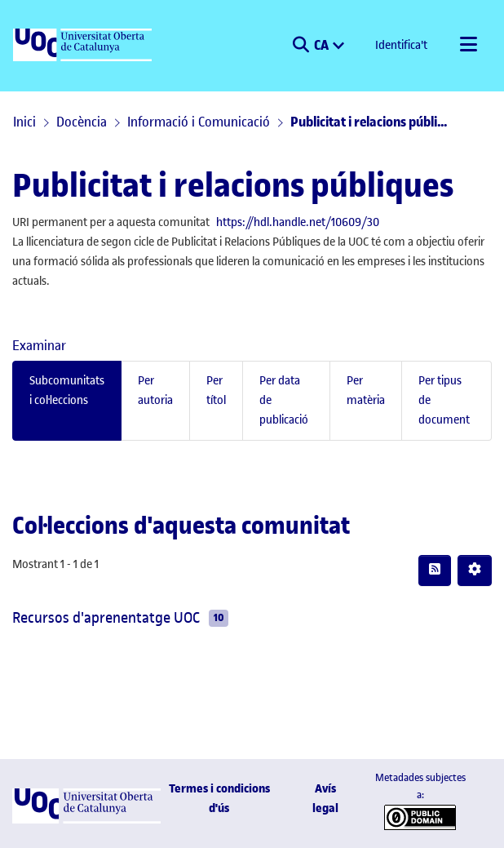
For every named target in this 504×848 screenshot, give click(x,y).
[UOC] (84, 46)
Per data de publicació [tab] (284, 400)
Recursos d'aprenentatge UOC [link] (106, 617)
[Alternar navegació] (468, 46)
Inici (24, 122)
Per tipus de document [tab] (444, 400)
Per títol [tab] (216, 391)
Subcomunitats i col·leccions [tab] (67, 391)
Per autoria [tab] (155, 391)
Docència (82, 122)
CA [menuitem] (323, 44)
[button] (301, 46)
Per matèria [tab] (366, 391)
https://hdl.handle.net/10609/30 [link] (298, 222)
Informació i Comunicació (199, 122)
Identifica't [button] (402, 45)
